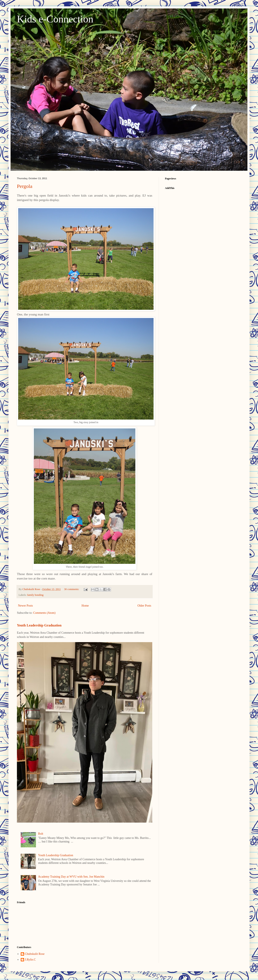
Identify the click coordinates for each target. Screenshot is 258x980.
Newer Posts (25, 606)
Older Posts (144, 606)
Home (85, 606)
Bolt (41, 834)
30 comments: (72, 589)
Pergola (25, 186)
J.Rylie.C (30, 960)
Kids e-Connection (55, 19)
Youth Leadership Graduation (39, 625)
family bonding (35, 595)
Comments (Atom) (44, 613)
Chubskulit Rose (35, 954)
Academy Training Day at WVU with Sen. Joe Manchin (71, 877)
